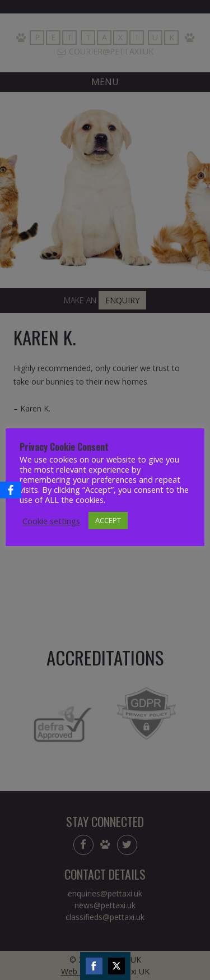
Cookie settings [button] (51, 521)
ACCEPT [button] (108, 520)
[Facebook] (11, 490)
